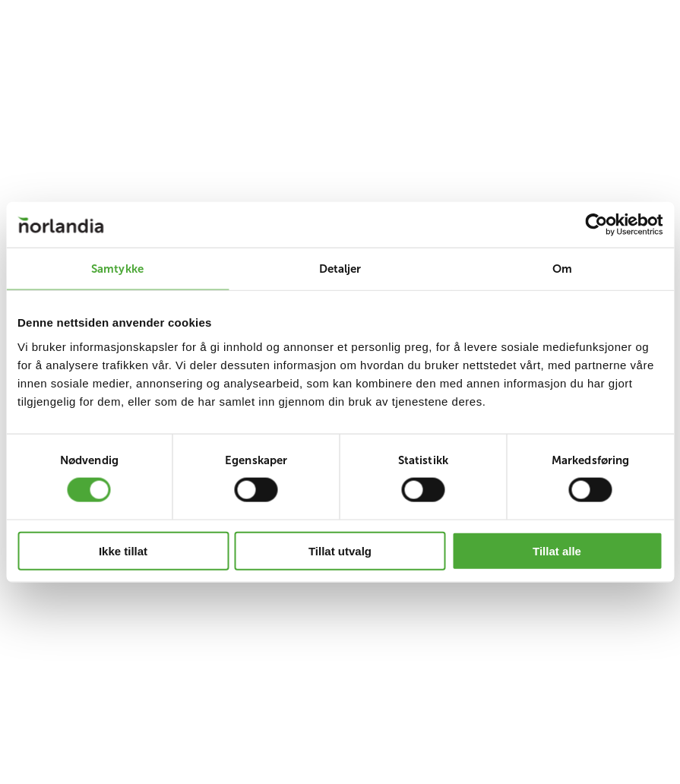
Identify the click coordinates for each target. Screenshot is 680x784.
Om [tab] (562, 269)
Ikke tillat (123, 550)
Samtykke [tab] (117, 269)
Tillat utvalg (340, 550)
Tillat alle (557, 550)
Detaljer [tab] (340, 269)
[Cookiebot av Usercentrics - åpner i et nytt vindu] (596, 225)
